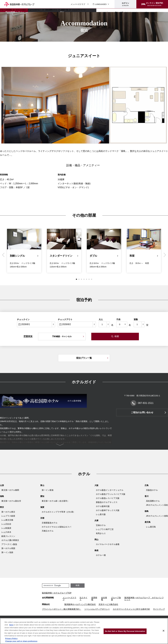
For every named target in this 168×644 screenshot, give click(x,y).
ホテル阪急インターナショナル (110, 490)
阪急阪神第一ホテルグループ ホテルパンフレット (144, 599)
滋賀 (42, 507)
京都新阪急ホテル (50, 523)
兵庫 (96, 521)
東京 (2, 507)
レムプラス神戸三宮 (105, 529)
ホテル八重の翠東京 (10, 540)
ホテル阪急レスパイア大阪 (108, 498)
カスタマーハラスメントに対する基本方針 (131, 609)
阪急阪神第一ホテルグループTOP (57, 593)
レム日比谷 (6, 524)
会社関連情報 (48, 598)
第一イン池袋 (7, 552)
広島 (147, 485)
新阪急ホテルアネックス (107, 502)
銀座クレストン (8, 536)
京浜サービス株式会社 (108, 604)
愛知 (42, 496)
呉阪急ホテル (152, 490)
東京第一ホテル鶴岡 (10, 490)
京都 (42, 518)
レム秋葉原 (6, 528)
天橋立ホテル (48, 531)
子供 (118, 319)
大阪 (96, 485)
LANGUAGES (99, 4)
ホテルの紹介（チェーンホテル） (29, 10)
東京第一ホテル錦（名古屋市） (55, 501)
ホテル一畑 (101, 555)
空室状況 (28, 336)
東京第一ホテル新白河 (11, 501)
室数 (136, 319)
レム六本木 (6, 532)
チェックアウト (65, 319)
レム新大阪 (101, 514)
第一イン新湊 (48, 490)
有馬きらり (101, 533)
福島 (2, 496)
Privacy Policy (11, 638)
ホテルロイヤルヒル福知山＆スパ (56, 527)
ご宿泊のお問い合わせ (142, 412)
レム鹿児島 (151, 527)
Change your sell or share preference (21, 641)
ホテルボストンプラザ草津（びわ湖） (58, 512)
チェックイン (23, 319)
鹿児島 (148, 522)
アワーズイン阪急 (9, 544)
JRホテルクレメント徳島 (157, 516)
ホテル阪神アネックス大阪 (108, 510)
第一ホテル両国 (8, 548)
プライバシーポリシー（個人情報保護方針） (62, 609)
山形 (2, 485)
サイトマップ (159, 609)
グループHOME (6, 10)
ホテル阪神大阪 (103, 506)
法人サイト (83, 599)
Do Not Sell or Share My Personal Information (125, 631)
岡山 (96, 540)
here (11, 625)
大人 (101, 319)
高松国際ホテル (51, 10)
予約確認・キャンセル (62, 336)
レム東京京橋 (7, 520)
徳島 (147, 511)
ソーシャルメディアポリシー (97, 609)
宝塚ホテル (101, 525)
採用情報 (94, 599)
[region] (84, 631)
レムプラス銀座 (8, 516)
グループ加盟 (116, 599)
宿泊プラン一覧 (84, 358)
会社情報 (104, 599)
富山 (42, 485)
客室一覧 (65, 10)
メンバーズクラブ (78, 4)
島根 (96, 550)
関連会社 (46, 604)
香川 (147, 496)
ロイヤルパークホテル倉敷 (108, 544)
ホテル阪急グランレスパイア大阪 (111, 494)
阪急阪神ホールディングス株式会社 (80, 604)
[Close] (164, 631)
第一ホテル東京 (8, 512)
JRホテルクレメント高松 (157, 505)
